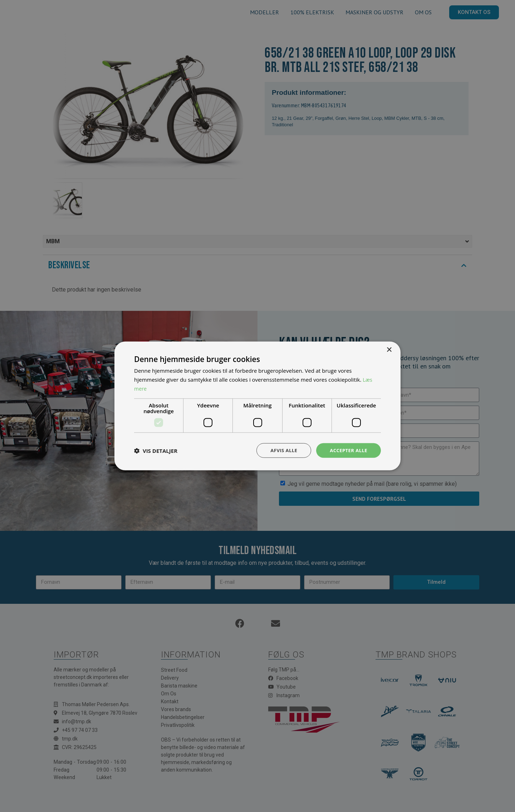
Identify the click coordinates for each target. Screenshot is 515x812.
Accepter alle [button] (347, 450)
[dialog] (257, 406)
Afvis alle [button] (281, 450)
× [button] (389, 349)
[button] (156, 450)
